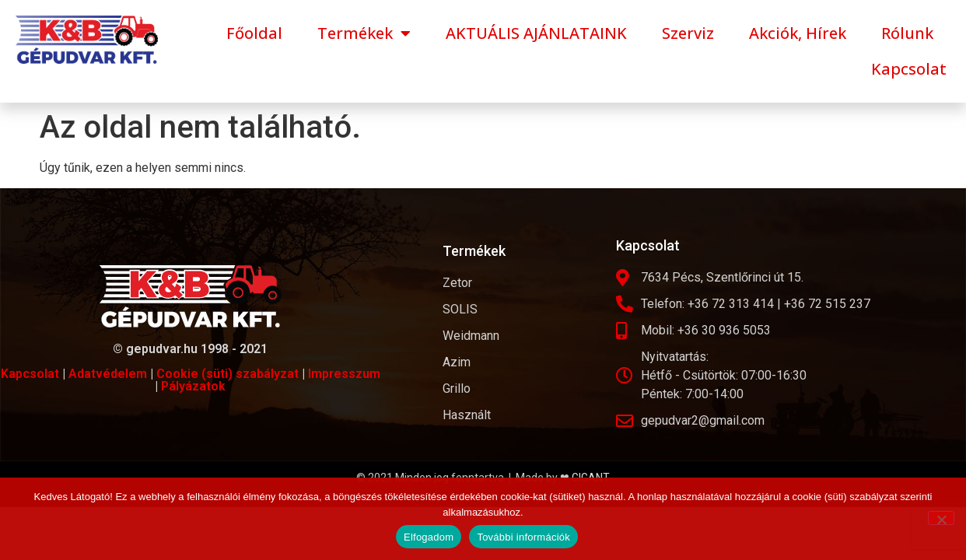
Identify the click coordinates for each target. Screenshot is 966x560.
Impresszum (344, 374)
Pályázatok (193, 386)
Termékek (364, 33)
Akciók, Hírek (798, 33)
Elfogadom (429, 537)
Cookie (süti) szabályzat (227, 374)
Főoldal (254, 33)
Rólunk (907, 33)
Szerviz (688, 33)
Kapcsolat (909, 69)
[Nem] (941, 518)
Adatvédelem (108, 374)
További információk (523, 537)
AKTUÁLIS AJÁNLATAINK (536, 33)
